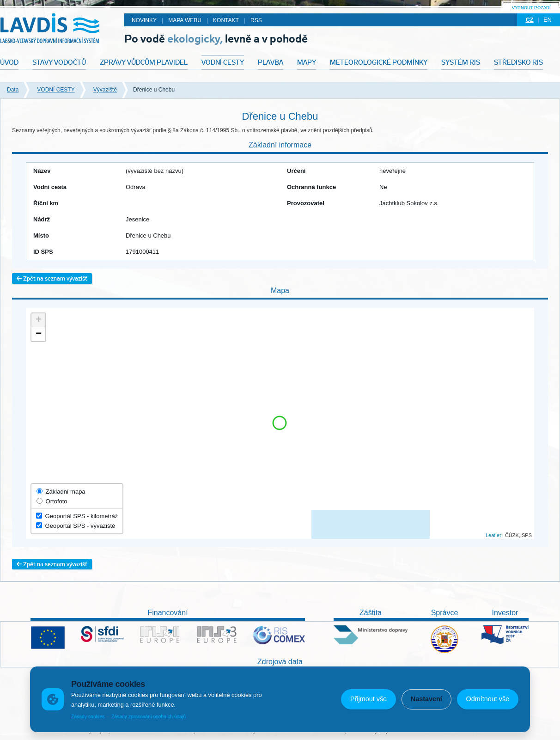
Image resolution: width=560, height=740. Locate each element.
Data (13, 90)
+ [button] (39, 320)
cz (529, 20)
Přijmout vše (368, 699)
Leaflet (493, 535)
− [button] (39, 334)
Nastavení (426, 699)
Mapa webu (185, 20)
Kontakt (226, 20)
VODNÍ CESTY (56, 90)
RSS (256, 20)
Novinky (144, 20)
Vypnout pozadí (531, 8)
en (548, 20)
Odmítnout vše (488, 699)
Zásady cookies (88, 717)
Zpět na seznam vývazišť (52, 278)
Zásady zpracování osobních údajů (149, 717)
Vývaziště (105, 90)
